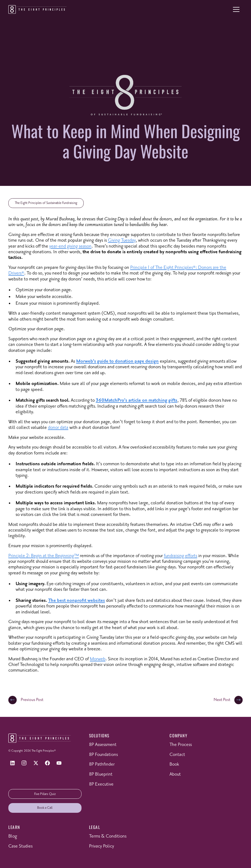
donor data (58, 428)
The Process (181, 745)
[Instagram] (24, 763)
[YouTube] (59, 763)
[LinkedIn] (13, 763)
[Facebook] (47, 763)
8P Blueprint (101, 774)
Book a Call (45, 808)
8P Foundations (103, 755)
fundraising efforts (181, 556)
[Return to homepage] (38, 9)
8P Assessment (103, 745)
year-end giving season (70, 246)
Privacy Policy (102, 846)
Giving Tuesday (122, 240)
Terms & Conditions (108, 836)
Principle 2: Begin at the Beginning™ (44, 556)
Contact (177, 755)
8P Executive (101, 784)
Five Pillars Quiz (45, 794)
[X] (36, 763)
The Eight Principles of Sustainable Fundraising (46, 203)
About (175, 774)
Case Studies (20, 846)
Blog (13, 836)
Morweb (98, 659)
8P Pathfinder (102, 764)
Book (174, 764)
